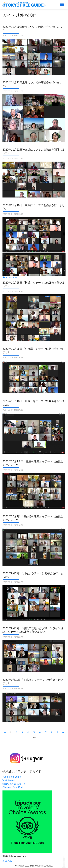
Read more (8, 277)
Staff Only (7, 861)
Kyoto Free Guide (12, 777)
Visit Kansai (9, 780)
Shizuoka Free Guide (13, 787)
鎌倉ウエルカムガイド (14, 784)
